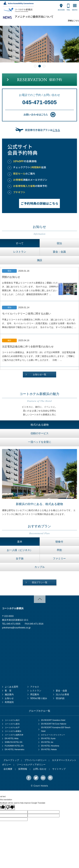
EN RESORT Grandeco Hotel (53, 720)
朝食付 (59, 542)
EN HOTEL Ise (47, 742)
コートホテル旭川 (12, 720)
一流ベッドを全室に (40, 442)
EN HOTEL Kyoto (48, 738)
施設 (40, 260)
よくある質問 (11, 687)
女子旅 (20, 558)
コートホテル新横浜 (13, 731)
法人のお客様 (62, 694)
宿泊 (59, 243)
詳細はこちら (73, 21)
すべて (20, 243)
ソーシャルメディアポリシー (31, 765)
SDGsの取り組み (39, 698)
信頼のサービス (40, 433)
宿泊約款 (60, 698)
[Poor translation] (10, 807)
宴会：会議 (59, 252)
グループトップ (11, 760)
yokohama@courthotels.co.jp (16, 628)
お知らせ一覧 (40, 375)
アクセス (35, 687)
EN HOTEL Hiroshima (50, 746)
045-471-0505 (39, 102)
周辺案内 (35, 694)
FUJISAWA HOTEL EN (14, 746)
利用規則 (9, 702)
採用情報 (23, 769)
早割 (59, 550)
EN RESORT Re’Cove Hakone (54, 724)
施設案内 (9, 694)
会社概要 (8, 769)
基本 (20, 542)
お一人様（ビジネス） (20, 550)
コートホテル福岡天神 (14, 735)
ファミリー (59, 558)
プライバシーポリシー (36, 760)
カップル (40, 567)
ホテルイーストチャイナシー (53, 735)
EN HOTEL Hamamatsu (15, 749)
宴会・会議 (61, 691)
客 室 (8, 691)
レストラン (20, 252)
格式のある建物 (40, 425)
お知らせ (9, 698)
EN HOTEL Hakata (49, 749)
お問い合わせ (40, 769)
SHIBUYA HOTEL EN (14, 742)
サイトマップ (59, 769)
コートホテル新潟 (12, 724)
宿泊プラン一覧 (40, 582)
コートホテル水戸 (12, 728)
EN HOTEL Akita (12, 738)
